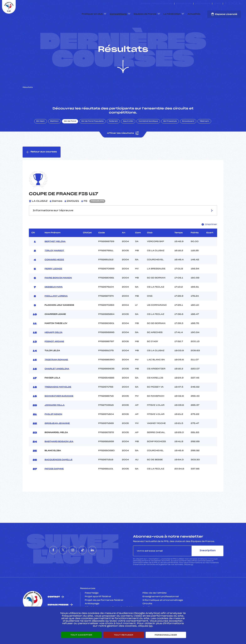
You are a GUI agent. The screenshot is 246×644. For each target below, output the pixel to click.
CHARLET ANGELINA (57, 378)
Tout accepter (81, 635)
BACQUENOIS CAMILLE (58, 469)
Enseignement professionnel (161, 606)
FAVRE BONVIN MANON (58, 287)
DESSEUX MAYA (54, 296)
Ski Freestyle (170, 131)
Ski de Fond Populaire (93, 131)
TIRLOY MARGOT (54, 260)
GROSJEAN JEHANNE (57, 433)
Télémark (204, 131)
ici (192, 574)
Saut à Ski (128, 131)
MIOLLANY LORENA (56, 305)
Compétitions (118, 14)
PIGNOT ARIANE (54, 351)
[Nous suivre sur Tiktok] (237, 4)
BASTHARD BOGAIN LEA (59, 451)
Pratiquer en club (92, 14)
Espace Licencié (224, 14)
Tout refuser (124, 635)
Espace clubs (184, 4)
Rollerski (113, 131)
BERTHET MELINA (55, 251)
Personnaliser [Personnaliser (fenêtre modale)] (166, 635)
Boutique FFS (203, 4)
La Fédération (172, 14)
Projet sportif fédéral (98, 606)
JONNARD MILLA (55, 414)
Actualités (194, 14)
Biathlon (54, 131)
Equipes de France (145, 14)
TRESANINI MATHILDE (58, 396)
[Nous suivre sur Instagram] (233, 4)
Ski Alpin (41, 131)
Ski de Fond (70, 131)
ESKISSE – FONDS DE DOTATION (157, 4)
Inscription (208, 560)
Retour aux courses (42, 161)
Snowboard (188, 131)
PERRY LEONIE (53, 278)
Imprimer (209, 234)
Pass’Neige (92, 602)
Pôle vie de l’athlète (155, 602)
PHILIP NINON (53, 424)
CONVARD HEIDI (54, 269)
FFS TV (218, 4)
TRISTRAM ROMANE (56, 369)
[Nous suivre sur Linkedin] (240, 4)
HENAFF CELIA (53, 342)
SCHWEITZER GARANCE (59, 405)
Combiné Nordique (148, 131)
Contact (54, 606)
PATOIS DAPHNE (54, 478)
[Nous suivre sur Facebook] (226, 4)
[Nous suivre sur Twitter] (229, 4)
